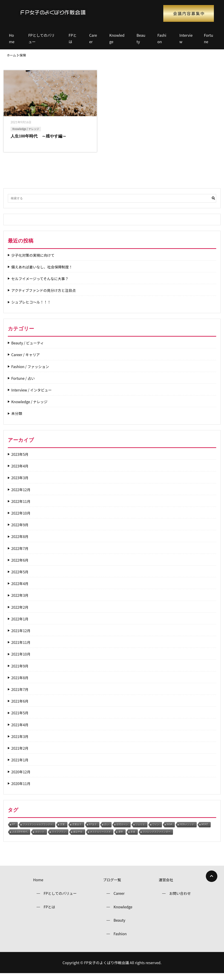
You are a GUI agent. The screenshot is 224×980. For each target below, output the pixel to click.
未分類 (17, 419)
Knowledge (117, 38)
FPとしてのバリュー (41, 38)
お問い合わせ (180, 899)
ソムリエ (140, 830)
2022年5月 (20, 577)
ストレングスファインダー (157, 837)
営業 (63, 830)
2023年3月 (20, 483)
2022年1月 (20, 624)
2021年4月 (20, 730)
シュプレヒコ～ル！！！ (32, 308)
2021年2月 (20, 754)
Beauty (141, 38)
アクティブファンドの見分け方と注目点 (44, 296)
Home (12, 38)
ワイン (156, 830)
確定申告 (78, 837)
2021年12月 (21, 636)
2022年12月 (21, 495)
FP (14, 830)
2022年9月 (20, 530)
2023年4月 (20, 472)
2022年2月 (20, 612)
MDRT (205, 830)
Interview (186, 38)
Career (93, 38)
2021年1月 (20, 765)
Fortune (209, 38)
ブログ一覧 (112, 885)
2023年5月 (20, 460)
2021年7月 (20, 695)
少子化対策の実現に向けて (33, 260)
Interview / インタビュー (32, 396)
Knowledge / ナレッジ (26, 129)
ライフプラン (59, 837)
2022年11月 (21, 507)
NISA (170, 830)
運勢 (121, 837)
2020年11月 (21, 789)
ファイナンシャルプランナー (38, 830)
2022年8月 (20, 542)
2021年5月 (20, 718)
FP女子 (93, 830)
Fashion (162, 38)
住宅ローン (122, 830)
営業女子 (77, 830)
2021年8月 (20, 683)
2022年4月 (20, 589)
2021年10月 (21, 660)
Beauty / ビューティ (28, 348)
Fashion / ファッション (31, 372)
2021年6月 (20, 707)
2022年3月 (20, 601)
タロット (40, 837)
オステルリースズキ (101, 837)
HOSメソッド (187, 830)
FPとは (73, 38)
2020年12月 (21, 777)
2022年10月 (21, 519)
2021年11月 (21, 648)
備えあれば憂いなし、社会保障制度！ (43, 272)
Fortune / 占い (23, 384)
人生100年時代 (20, 837)
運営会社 (166, 885)
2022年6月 (20, 566)
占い (107, 830)
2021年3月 (20, 742)
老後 (133, 837)
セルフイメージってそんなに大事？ (40, 284)
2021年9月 (20, 671)
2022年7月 (20, 554)
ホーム (11, 55)
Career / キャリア (26, 360)
